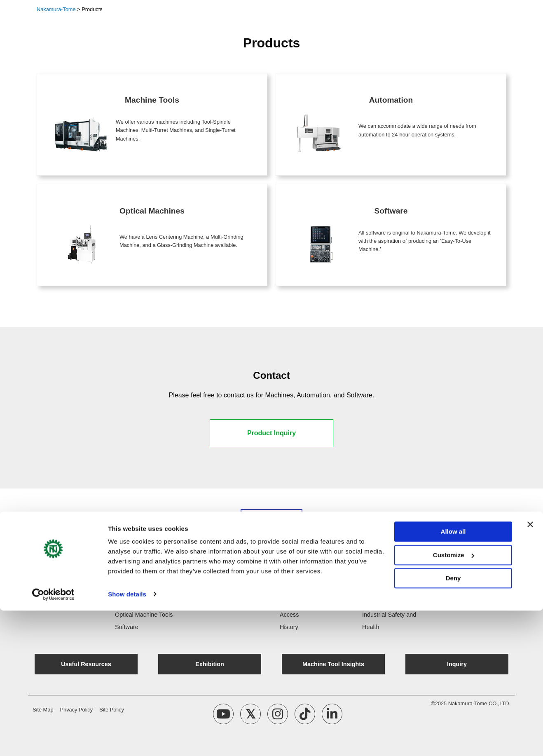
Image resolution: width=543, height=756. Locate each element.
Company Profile (302, 590)
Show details (127, 740)
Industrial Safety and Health (389, 621)
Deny (453, 724)
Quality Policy (380, 590)
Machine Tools (134, 590)
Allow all (453, 677)
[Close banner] (530, 670)
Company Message (305, 602)
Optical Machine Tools (144, 615)
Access (289, 615)
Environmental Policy (390, 602)
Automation (130, 602)
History (289, 627)
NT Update (212, 590)
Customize (454, 701)
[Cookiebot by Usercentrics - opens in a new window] (53, 740)
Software (127, 627)
